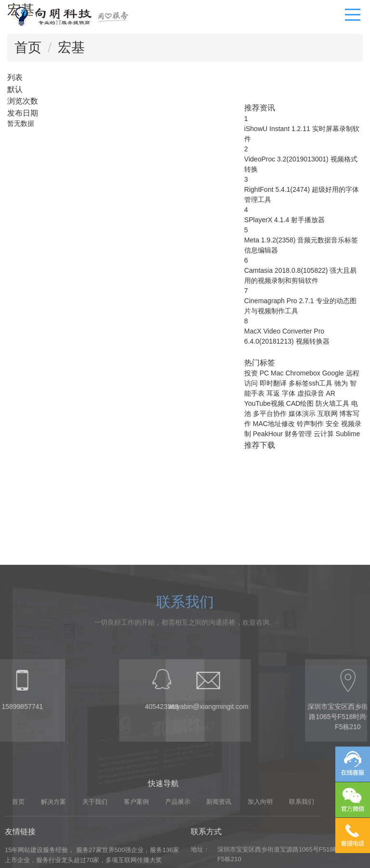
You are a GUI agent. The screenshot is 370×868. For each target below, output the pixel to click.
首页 (28, 47)
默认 (15, 89)
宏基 (71, 47)
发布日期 (23, 113)
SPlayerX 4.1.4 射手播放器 (284, 220)
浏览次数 (23, 101)
